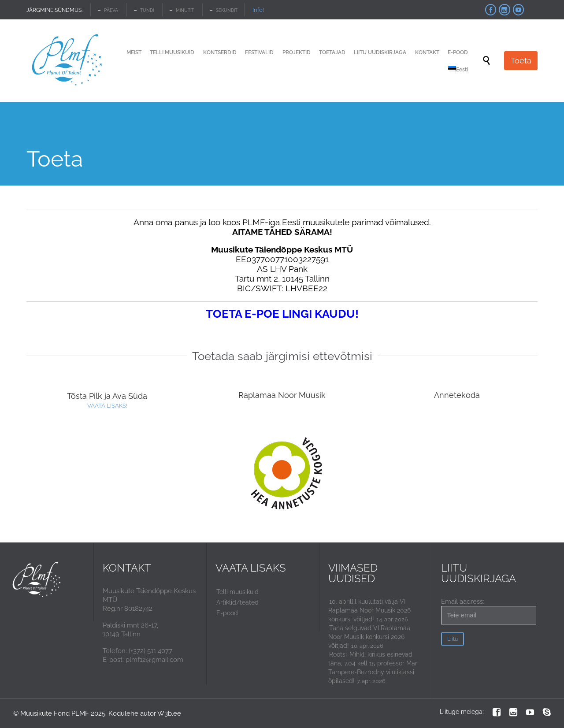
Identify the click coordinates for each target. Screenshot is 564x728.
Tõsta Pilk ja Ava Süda (107, 396)
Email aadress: (489, 611)
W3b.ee (169, 713)
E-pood (227, 613)
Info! (258, 10)
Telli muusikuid (237, 592)
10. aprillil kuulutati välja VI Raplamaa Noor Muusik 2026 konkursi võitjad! (369, 610)
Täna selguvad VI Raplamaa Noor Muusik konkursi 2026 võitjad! (369, 637)
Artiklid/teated (237, 602)
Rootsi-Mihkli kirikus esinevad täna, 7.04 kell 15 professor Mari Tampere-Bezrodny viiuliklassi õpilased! (373, 668)
